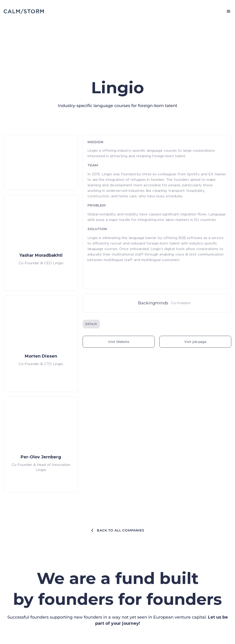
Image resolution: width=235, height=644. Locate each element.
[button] (227, 11)
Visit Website (119, 342)
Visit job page (195, 342)
